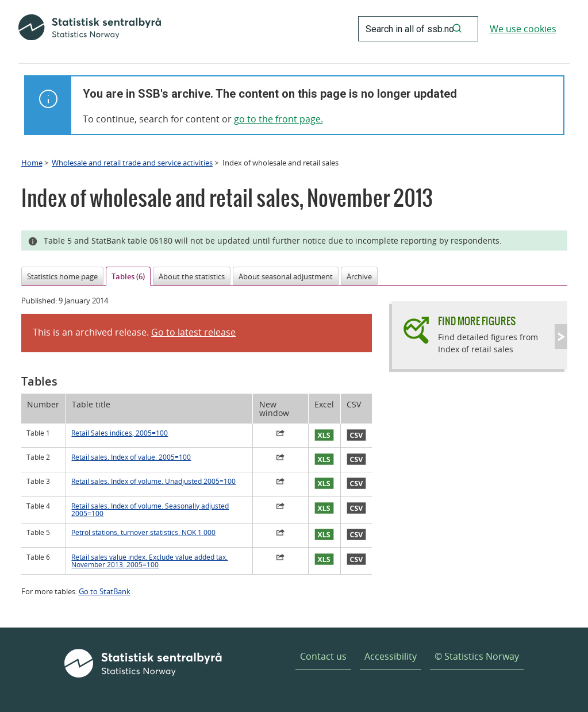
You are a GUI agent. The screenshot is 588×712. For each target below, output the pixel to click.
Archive (359, 276)
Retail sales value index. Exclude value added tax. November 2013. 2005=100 (149, 561)
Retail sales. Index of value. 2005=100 (131, 457)
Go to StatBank (105, 591)
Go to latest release (193, 332)
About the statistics (192, 276)
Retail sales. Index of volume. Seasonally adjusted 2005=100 (150, 510)
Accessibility (391, 656)
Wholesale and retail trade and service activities (132, 163)
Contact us (323, 656)
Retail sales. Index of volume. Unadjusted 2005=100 (153, 481)
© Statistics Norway (477, 656)
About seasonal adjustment (286, 276)
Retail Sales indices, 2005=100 (120, 433)
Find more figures (477, 321)
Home (32, 163)
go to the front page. (278, 119)
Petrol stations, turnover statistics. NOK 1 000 (143, 532)
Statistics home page (62, 276)
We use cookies (523, 29)
